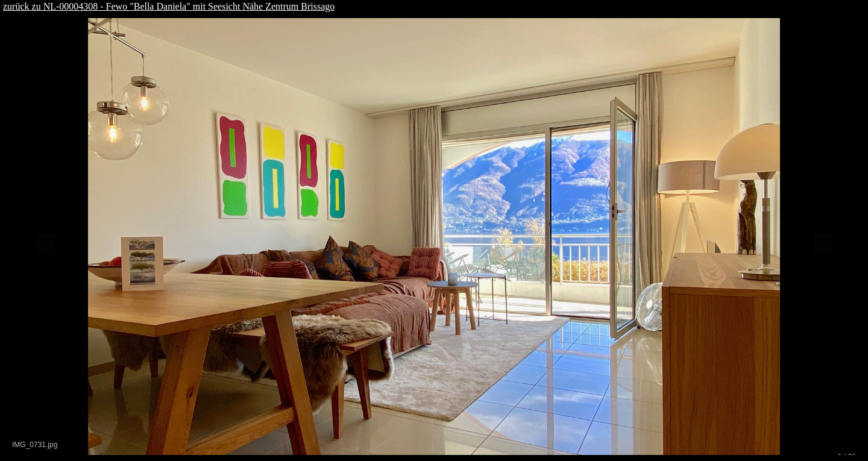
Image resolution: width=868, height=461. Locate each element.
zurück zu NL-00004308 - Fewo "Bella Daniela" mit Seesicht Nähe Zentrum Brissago (169, 6)
